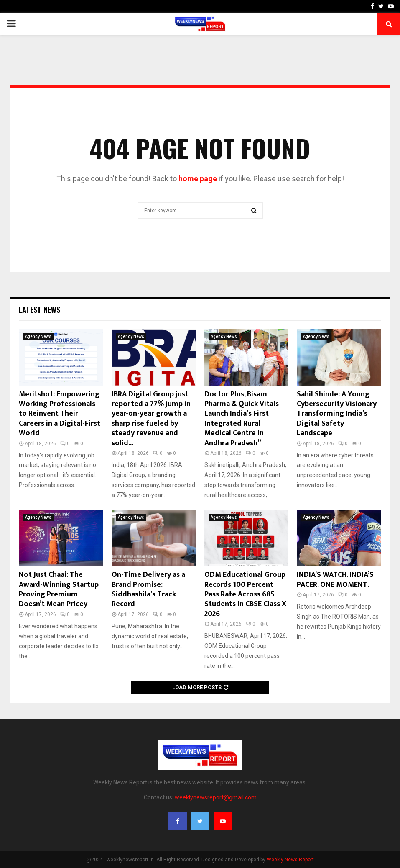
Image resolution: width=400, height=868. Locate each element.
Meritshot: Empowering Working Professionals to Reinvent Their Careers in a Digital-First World (60, 414)
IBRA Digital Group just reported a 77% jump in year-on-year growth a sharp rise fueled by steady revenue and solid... (151, 419)
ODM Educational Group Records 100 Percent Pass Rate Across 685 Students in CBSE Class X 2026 (245, 594)
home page (198, 179)
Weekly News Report (290, 860)
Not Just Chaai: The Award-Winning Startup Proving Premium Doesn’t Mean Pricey (59, 589)
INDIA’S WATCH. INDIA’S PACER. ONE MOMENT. (335, 580)
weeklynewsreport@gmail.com (216, 797)
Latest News (39, 310)
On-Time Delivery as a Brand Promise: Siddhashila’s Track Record (148, 589)
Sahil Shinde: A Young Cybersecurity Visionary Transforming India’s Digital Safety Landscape (337, 414)
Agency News (38, 336)
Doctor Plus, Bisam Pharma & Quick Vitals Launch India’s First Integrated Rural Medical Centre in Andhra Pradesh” (242, 419)
